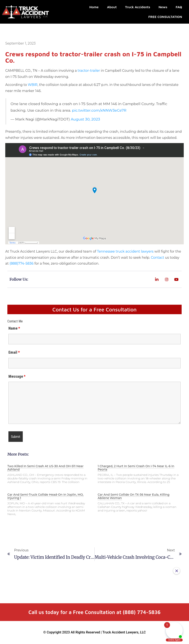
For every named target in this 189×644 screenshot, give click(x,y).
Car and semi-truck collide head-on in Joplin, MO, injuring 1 (45, 496)
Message (17, 376)
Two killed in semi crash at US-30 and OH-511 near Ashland (45, 468)
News (163, 7)
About (112, 7)
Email (14, 352)
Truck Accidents (138, 7)
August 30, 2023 (85, 119)
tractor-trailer (89, 71)
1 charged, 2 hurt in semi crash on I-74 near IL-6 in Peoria (136, 468)
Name (14, 328)
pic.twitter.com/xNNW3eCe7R (99, 110)
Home (94, 7)
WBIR (33, 85)
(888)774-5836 (21, 263)
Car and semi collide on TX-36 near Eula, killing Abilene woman (134, 496)
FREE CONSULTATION (165, 17)
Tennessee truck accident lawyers (125, 251)
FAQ (179, 7)
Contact (157, 258)
